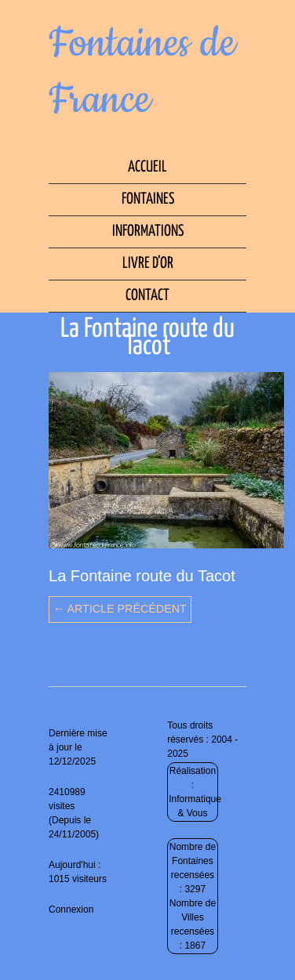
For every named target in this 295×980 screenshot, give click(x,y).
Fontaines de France (142, 72)
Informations (148, 231)
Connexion (71, 909)
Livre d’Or (148, 264)
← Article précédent (120, 609)
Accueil (147, 167)
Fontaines (148, 199)
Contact (147, 296)
